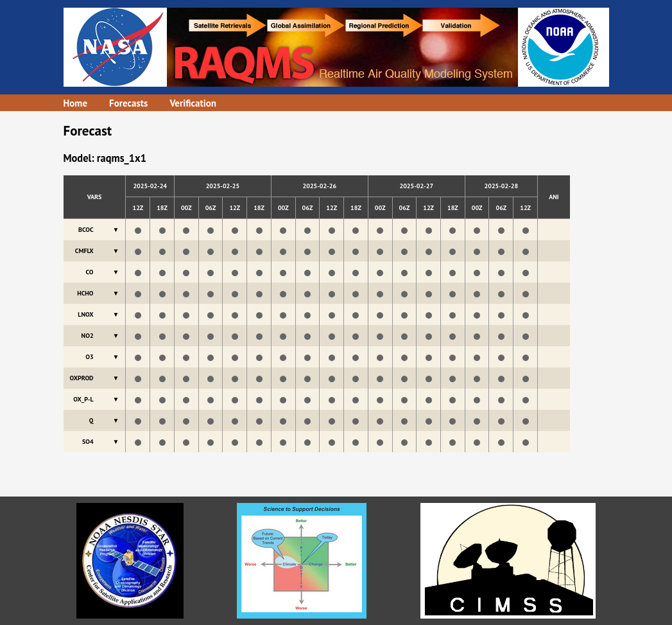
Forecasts (128, 103)
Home (76, 103)
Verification (193, 103)
